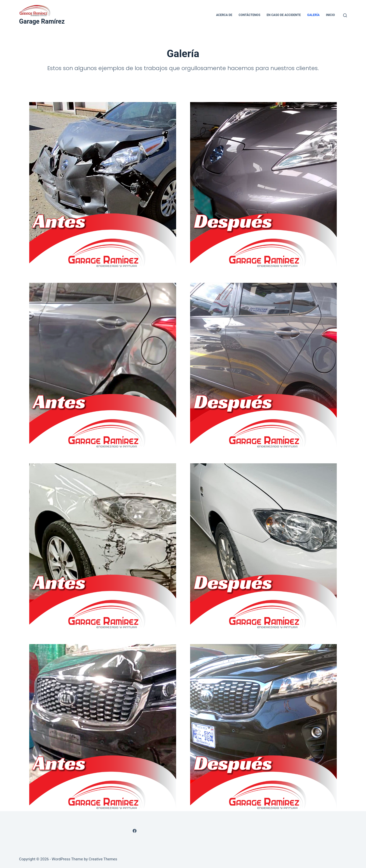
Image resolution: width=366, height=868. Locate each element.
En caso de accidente (284, 15)
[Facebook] (135, 831)
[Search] (345, 15)
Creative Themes (103, 859)
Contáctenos (249, 15)
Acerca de (224, 15)
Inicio (330, 15)
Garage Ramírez (42, 21)
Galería (314, 15)
